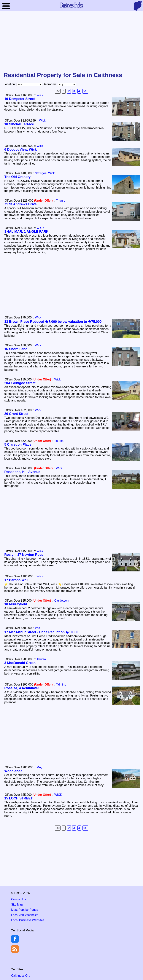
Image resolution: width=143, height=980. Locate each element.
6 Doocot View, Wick (20, 149)
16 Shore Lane (16, 349)
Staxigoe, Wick (45, 173)
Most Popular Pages (25, 910)
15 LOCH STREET (18, 798)
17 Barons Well (16, 580)
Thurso (61, 201)
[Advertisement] (71, 42)
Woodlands (13, 771)
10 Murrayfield (16, 604)
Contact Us (19, 899)
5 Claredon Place (18, 444)
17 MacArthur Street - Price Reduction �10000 (41, 632)
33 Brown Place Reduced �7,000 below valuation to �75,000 (53, 322)
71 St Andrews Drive (20, 204)
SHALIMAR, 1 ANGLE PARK (26, 232)
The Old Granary (17, 177)
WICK (41, 228)
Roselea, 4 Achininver (22, 688)
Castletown (62, 601)
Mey (39, 767)
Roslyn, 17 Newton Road (24, 555)
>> (85, 91)
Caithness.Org (21, 976)
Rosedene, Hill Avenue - (23, 472)
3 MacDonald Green (20, 663)
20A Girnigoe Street (20, 383)
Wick (40, 95)
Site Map (17, 905)
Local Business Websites (28, 920)
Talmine (61, 685)
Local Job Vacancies (25, 915)
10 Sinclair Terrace (19, 124)
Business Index (71, 5)
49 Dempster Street (20, 99)
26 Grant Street (16, 414)
